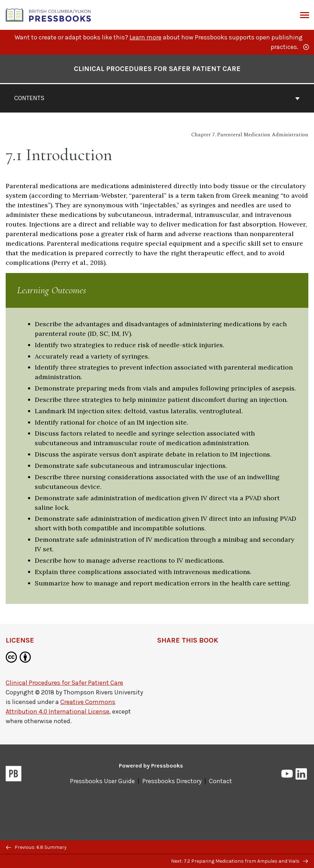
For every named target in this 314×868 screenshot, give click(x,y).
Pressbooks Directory (172, 781)
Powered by (151, 766)
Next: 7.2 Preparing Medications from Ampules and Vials (239, 861)
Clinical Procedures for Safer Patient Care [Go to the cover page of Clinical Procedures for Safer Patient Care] (157, 69)
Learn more (145, 37)
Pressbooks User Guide (102, 781)
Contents (157, 98)
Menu (304, 16)
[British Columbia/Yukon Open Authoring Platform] (49, 14)
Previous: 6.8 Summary (36, 847)
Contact (221, 781)
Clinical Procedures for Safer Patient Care (64, 683)
